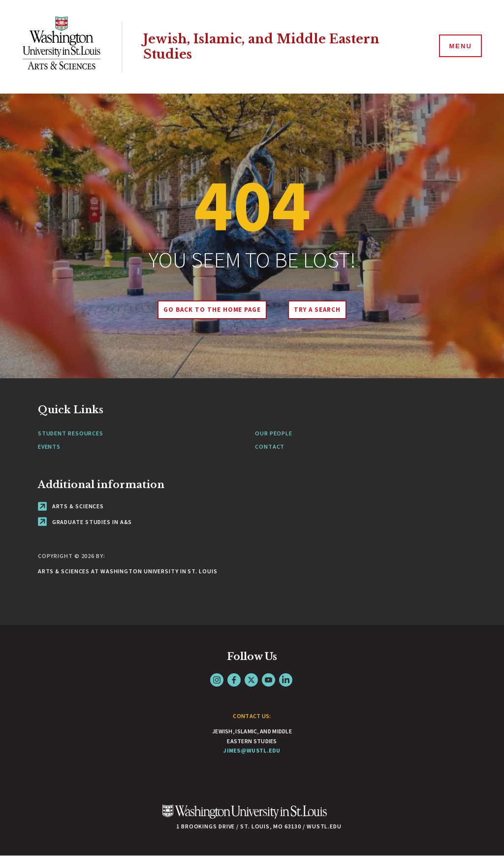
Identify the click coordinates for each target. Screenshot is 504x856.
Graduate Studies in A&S (85, 522)
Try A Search (317, 310)
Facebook (234, 680)
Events (49, 446)
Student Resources (71, 433)
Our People (274, 433)
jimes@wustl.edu (252, 750)
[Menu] (460, 46)
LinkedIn (286, 680)
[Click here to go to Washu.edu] (245, 817)
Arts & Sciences (71, 506)
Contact (270, 446)
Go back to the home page (212, 310)
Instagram (217, 680)
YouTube (268, 680)
